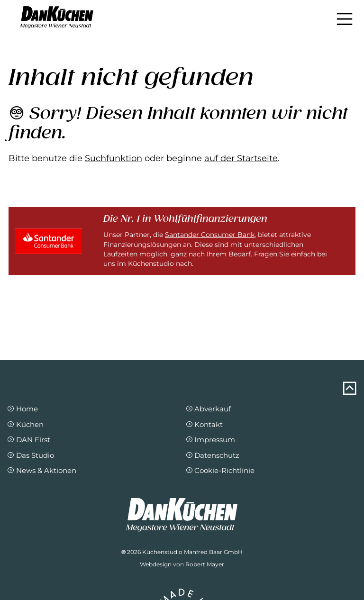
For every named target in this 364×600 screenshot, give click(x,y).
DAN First (28, 440)
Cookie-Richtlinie (220, 470)
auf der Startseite (241, 158)
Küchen (25, 424)
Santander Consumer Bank (210, 235)
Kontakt (204, 424)
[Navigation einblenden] (345, 19)
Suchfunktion (114, 158)
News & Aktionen (41, 470)
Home (22, 409)
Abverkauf (208, 409)
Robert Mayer (205, 564)
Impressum (210, 440)
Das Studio (30, 455)
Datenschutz (213, 455)
